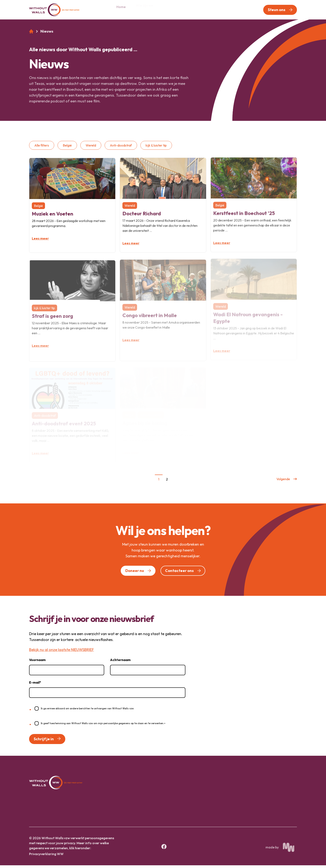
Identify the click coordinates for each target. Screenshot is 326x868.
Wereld (91, 148)
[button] (280, 10)
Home (121, 9)
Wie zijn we (144, 9)
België (67, 148)
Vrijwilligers (221, 9)
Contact (246, 9)
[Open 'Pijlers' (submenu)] (177, 10)
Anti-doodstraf (121, 148)
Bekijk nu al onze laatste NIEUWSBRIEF (62, 652)
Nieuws (195, 9)
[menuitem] (121, 10)
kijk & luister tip (156, 148)
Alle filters (42, 148)
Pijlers (168, 9)
